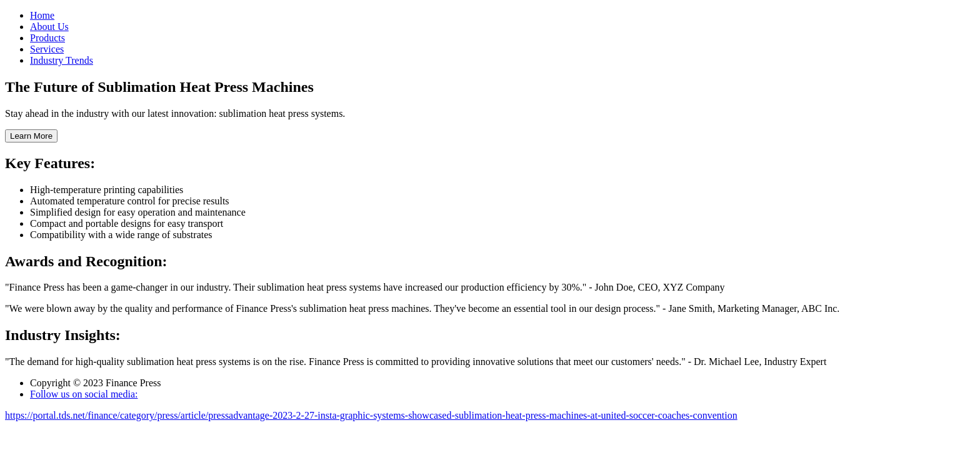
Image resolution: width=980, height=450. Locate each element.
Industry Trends (62, 60)
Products (47, 38)
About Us (49, 27)
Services (47, 49)
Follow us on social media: (84, 394)
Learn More (31, 136)
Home (42, 15)
